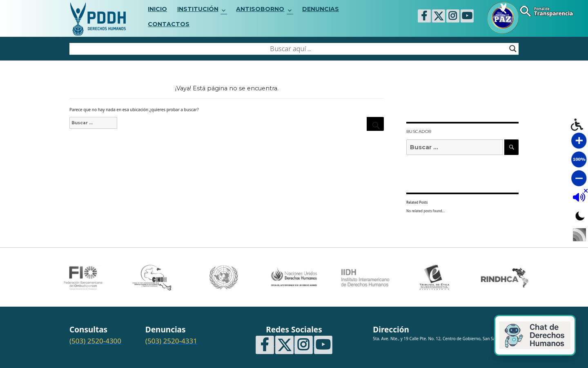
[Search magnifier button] (513, 49)
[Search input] (290, 49)
